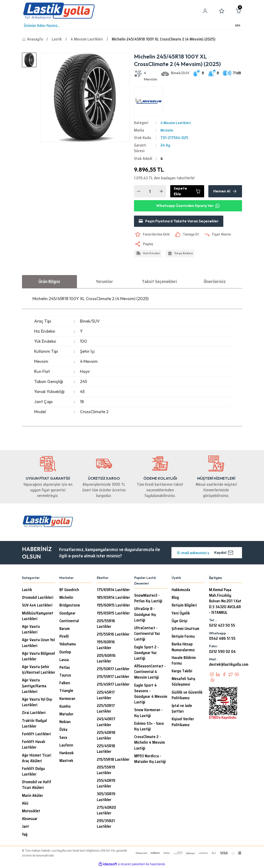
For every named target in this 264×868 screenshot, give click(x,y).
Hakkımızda (181, 590)
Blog (175, 598)
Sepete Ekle (187, 191)
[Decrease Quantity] (139, 191)
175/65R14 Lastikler (113, 590)
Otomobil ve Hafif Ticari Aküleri (37, 785)
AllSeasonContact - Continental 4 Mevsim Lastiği (150, 672)
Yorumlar (104, 282)
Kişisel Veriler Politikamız (183, 722)
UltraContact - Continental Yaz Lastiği (147, 634)
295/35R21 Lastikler (106, 824)
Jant (25, 827)
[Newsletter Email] (207, 553)
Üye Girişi (179, 622)
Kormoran (67, 699)
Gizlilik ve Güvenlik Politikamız (187, 696)
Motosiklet (31, 812)
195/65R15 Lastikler (113, 614)
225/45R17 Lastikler (106, 696)
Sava (63, 738)
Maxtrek (66, 761)
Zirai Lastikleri (34, 713)
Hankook (67, 754)
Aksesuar (30, 819)
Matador (66, 715)
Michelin (167, 130)
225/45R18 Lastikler (106, 749)
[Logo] (59, 11)
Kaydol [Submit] (224, 553)
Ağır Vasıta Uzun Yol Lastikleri (38, 643)
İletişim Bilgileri (184, 606)
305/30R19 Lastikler (106, 797)
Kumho (65, 707)
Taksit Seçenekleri (159, 282)
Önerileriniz (215, 282)
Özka (63, 730)
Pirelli (64, 637)
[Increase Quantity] (161, 191)
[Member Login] (205, 11)
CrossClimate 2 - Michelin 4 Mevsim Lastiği (150, 743)
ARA (238, 26)
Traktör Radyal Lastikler (34, 724)
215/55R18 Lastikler (113, 760)
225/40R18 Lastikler (106, 736)
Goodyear (67, 614)
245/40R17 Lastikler (106, 722)
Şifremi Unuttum (185, 629)
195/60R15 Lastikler (113, 606)
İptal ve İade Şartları (182, 709)
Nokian (65, 722)
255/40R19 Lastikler (106, 784)
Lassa (64, 660)
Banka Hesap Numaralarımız (183, 647)
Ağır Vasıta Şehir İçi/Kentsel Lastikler (39, 670)
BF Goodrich (69, 590)
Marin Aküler (33, 796)
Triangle (66, 691)
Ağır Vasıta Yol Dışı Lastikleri (37, 703)
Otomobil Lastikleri (38, 598)
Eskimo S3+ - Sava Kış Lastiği (149, 727)
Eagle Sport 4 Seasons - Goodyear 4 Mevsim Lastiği (151, 694)
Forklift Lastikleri (36, 735)
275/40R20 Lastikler (106, 811)
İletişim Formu (183, 637)
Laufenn (66, 746)
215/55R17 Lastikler (113, 677)
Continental (69, 622)
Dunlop (65, 653)
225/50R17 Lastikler (106, 709)
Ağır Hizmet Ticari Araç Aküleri (37, 759)
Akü (25, 804)
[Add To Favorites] (152, 235)
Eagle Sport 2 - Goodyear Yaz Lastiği (146, 653)
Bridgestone (70, 606)
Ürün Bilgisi (49, 282)
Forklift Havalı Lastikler (34, 745)
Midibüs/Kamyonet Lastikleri (38, 617)
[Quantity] (150, 191)
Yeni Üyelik (181, 614)
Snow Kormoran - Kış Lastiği (148, 713)
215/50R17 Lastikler (113, 669)
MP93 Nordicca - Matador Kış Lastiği (150, 759)
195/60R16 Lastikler (106, 645)
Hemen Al (225, 191)
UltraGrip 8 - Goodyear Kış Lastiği (145, 615)
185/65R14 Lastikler (113, 598)
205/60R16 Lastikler (106, 659)
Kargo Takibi (182, 672)
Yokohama (68, 645)
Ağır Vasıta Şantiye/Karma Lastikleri (34, 686)
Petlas (65, 668)
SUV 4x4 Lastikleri (37, 606)
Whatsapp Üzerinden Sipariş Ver (188, 206)
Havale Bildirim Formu (184, 661)
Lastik (27, 590)
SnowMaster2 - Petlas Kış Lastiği (148, 599)
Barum (65, 629)
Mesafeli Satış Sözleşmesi (183, 682)
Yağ (25, 835)
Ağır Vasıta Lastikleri (31, 630)
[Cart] (238, 11)
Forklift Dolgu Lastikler (33, 772)
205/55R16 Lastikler (106, 624)
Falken (65, 684)
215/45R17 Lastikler (113, 685)
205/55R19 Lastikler (106, 771)
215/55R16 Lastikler (113, 635)
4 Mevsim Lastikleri (177, 123)
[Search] (132, 26)
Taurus (65, 676)
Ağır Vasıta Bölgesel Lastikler (38, 657)
